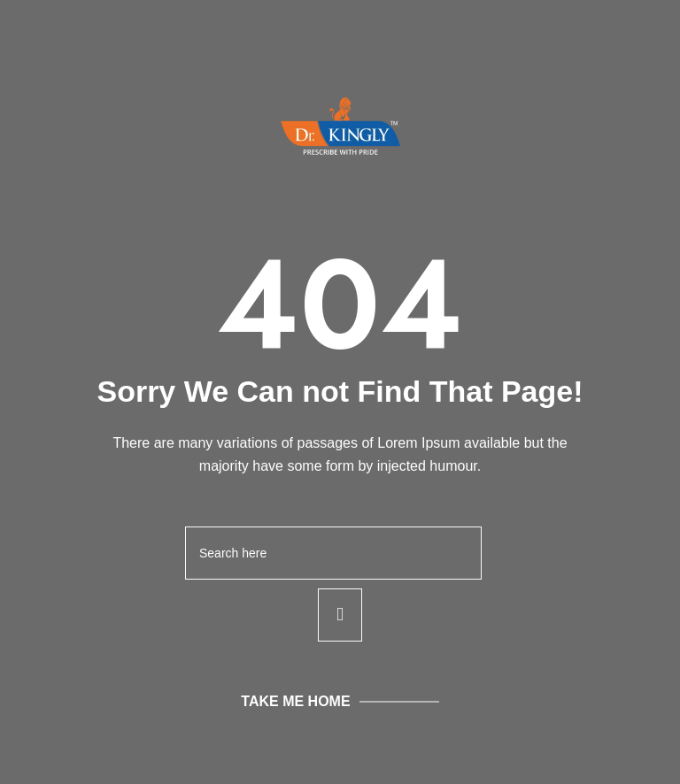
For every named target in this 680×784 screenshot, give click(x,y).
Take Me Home (295, 701)
